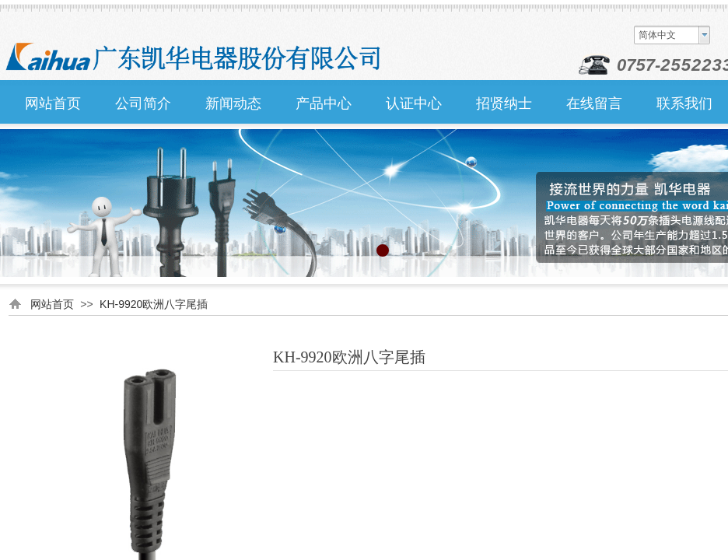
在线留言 (594, 103)
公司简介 (143, 103)
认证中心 (414, 103)
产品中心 (324, 103)
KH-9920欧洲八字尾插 (154, 304)
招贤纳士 (504, 103)
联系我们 (684, 103)
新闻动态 (233, 103)
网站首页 (53, 103)
